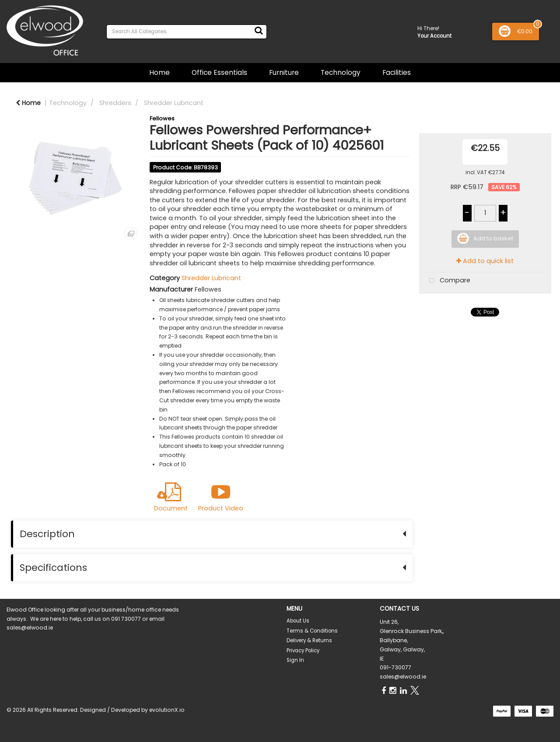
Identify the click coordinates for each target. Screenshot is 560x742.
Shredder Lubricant (174, 103)
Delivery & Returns (309, 640)
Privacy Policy (303, 651)
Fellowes (162, 118)
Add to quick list (485, 261)
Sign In (295, 660)
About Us (298, 621)
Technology (341, 72)
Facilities (397, 72)
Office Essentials (219, 72)
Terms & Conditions (312, 631)
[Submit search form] (259, 31)
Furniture (284, 72)
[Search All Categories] (187, 32)
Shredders (115, 103)
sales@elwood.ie (403, 677)
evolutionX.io (167, 710)
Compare (448, 281)
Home (159, 72)
